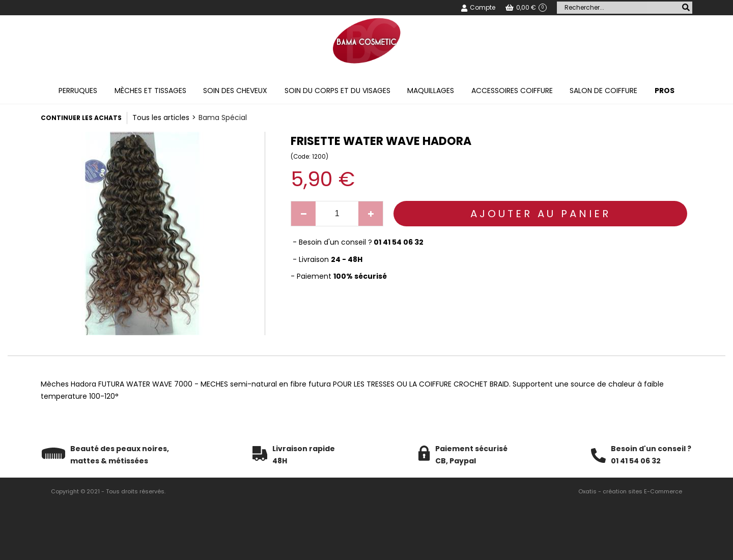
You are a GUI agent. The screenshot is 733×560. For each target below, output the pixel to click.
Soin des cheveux (235, 91)
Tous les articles (161, 117)
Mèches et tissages (150, 91)
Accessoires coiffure (512, 91)
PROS (665, 91)
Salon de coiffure (603, 91)
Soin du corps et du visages (337, 91)
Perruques (78, 91)
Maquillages (431, 91)
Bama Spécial (223, 117)
